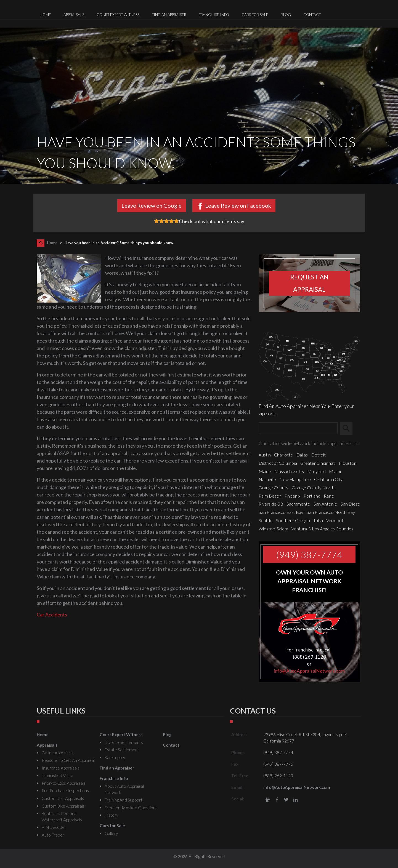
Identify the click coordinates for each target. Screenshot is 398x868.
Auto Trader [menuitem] (53, 835)
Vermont (335, 520)
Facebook (277, 800)
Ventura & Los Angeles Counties (322, 529)
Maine (265, 471)
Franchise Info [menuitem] (214, 15)
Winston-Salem (273, 529)
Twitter (286, 800)
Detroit (318, 455)
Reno (329, 496)
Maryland (316, 471)
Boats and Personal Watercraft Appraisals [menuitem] (62, 817)
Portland (312, 496)
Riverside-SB (271, 504)
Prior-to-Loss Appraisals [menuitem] (64, 783)
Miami (335, 471)
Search (349, 428)
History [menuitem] (111, 815)
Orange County (274, 488)
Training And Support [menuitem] (124, 800)
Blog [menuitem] (286, 15)
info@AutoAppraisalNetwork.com (309, 671)
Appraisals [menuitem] (74, 15)
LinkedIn (295, 800)
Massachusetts (289, 471)
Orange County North (313, 488)
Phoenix (292, 496)
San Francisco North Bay (331, 512)
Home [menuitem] (45, 15)
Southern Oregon (293, 520)
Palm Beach (270, 496)
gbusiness (268, 800)
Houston (348, 463)
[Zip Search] (298, 428)
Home (52, 243)
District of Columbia (278, 463)
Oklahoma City (328, 479)
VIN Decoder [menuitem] (54, 827)
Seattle (266, 520)
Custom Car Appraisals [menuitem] (63, 798)
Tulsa (318, 520)
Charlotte (283, 455)
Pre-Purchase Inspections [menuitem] (65, 790)
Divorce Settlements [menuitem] (124, 742)
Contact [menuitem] (312, 15)
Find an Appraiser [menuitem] (169, 15)
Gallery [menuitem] (111, 833)
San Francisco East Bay (281, 512)
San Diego (350, 504)
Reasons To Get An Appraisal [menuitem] (68, 760)
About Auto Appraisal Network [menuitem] (124, 789)
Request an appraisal (309, 283)
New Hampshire (295, 479)
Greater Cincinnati (318, 463)
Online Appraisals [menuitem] (58, 753)
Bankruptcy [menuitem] (115, 757)
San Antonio (325, 504)
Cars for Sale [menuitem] (255, 15)
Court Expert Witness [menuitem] (118, 15)
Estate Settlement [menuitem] (122, 750)
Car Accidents (52, 615)
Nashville (267, 479)
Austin (265, 455)
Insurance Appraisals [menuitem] (61, 768)
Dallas (302, 455)
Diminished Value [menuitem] (57, 775)
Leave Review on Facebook (238, 205)
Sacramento (298, 504)
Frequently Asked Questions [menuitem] (131, 808)
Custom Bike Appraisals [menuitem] (63, 806)
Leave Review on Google (152, 205)
